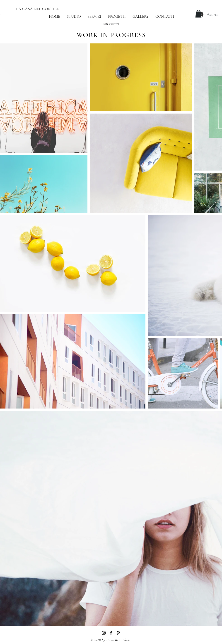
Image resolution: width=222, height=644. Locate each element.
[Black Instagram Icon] (104, 633)
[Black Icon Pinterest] (118, 633)
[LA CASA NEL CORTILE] (37, 9)
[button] (198, 14)
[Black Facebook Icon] (111, 633)
